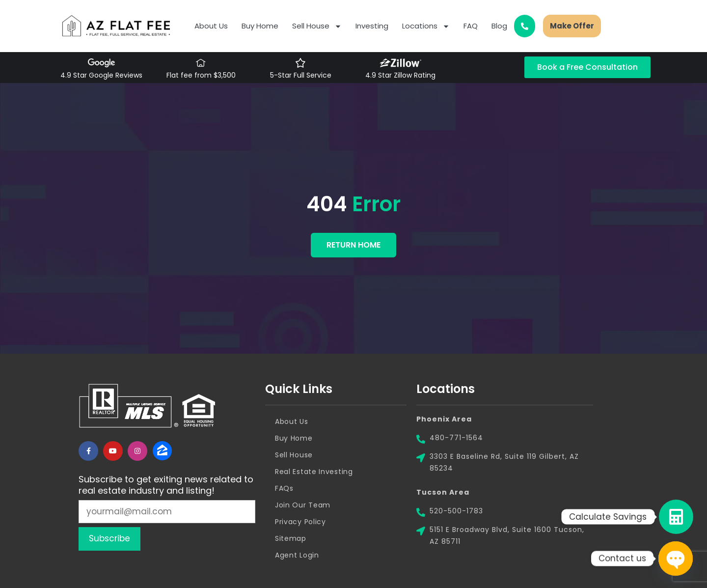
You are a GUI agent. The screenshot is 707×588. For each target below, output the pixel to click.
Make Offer (572, 26)
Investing (372, 26)
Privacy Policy (300, 522)
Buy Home (260, 26)
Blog (499, 26)
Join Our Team (303, 505)
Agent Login (297, 555)
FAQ (471, 26)
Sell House (317, 26)
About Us (211, 26)
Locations (426, 26)
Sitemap (291, 538)
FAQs (284, 488)
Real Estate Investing (314, 472)
